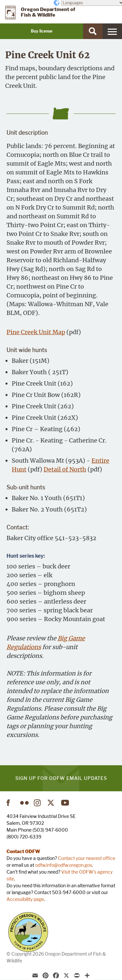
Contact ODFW (23, 851)
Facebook (11, 803)
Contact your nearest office (87, 858)
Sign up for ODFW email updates (61, 778)
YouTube (65, 803)
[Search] (93, 31)
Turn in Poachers (28, 932)
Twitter (52, 803)
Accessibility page (25, 899)
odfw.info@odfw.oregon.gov (64, 865)
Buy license (42, 31)
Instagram (38, 803)
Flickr (24, 803)
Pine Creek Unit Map (36, 332)
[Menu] (112, 31)
